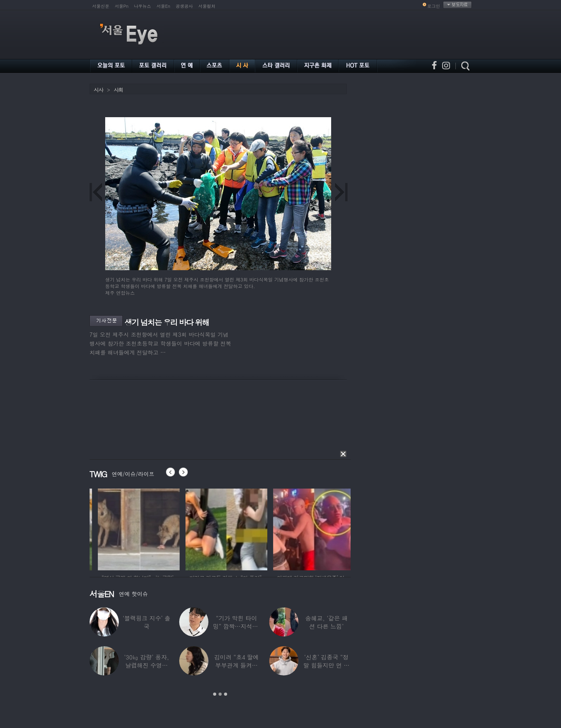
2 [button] (220, 694)
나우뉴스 (143, 6)
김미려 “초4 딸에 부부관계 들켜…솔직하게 (236, 665)
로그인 (434, 6)
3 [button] (226, 694)
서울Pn (122, 6)
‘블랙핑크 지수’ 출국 (146, 622)
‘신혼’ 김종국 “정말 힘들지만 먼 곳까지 (327, 665)
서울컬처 (207, 6)
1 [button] (215, 694)
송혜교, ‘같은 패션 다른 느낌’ (327, 622)
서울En (163, 6)
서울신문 (101, 6)
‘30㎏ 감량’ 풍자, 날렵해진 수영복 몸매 (147, 665)
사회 (118, 90)
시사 (99, 90)
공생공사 (184, 6)
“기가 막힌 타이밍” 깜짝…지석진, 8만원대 (236, 626)
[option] (91, 528)
